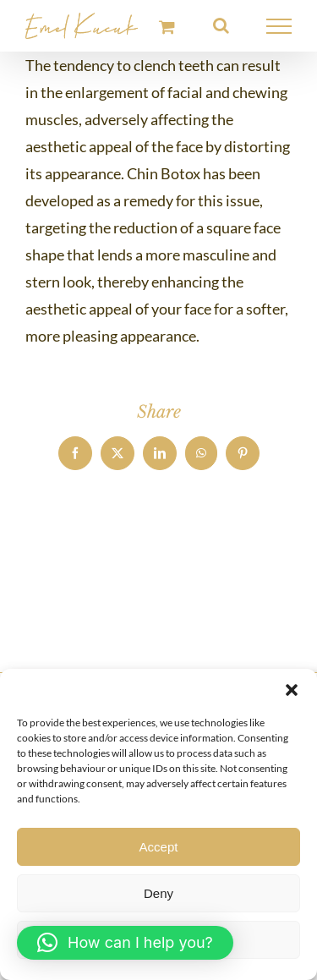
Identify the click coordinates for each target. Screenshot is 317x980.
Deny (158, 893)
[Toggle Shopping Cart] (167, 27)
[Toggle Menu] (279, 26)
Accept (159, 847)
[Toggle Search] (221, 25)
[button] (292, 690)
